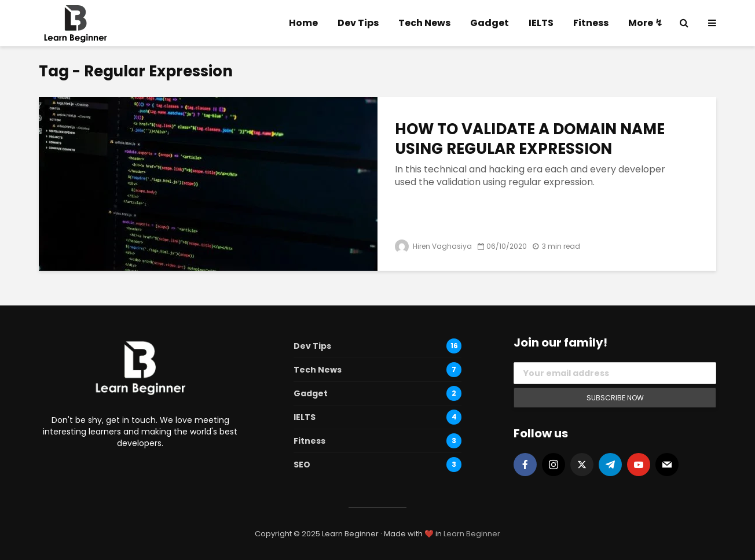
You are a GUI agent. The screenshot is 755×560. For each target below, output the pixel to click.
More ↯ (645, 23)
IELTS (541, 23)
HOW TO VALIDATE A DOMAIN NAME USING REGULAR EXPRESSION (530, 139)
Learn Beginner (472, 534)
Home (303, 23)
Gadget (490, 23)
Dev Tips (358, 23)
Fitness (591, 23)
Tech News (424, 23)
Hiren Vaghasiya (433, 246)
